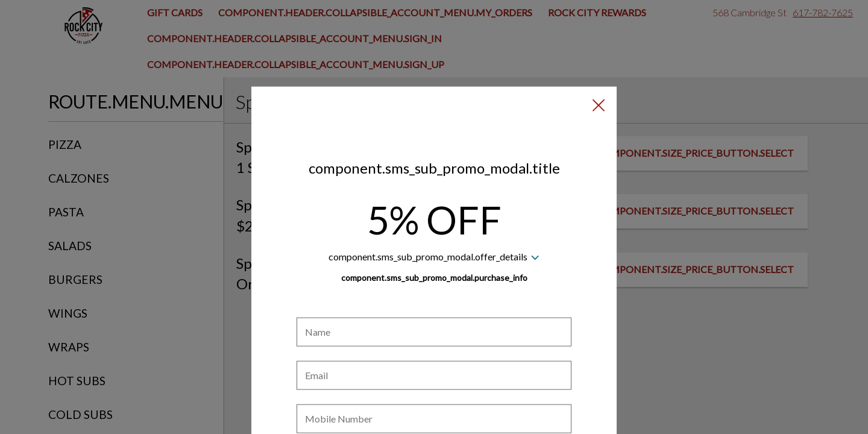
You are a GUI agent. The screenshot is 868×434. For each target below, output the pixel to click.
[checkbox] (434, 398)
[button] (599, 49)
